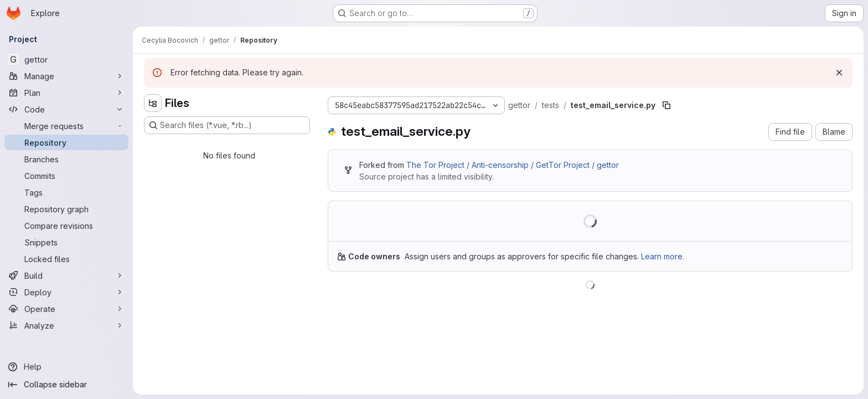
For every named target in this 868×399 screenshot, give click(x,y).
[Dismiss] (839, 73)
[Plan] (66, 93)
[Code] (66, 109)
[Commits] (66, 176)
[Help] (66, 367)
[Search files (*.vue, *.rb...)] (227, 125)
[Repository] (66, 142)
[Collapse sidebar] (66, 385)
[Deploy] (66, 292)
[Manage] (66, 76)
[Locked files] (66, 259)
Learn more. (663, 256)
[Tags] (66, 192)
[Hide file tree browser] (153, 103)
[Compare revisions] (66, 226)
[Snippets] (66, 242)
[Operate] (66, 309)
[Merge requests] (66, 126)
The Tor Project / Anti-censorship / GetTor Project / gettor (513, 165)
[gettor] (66, 59)
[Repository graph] (66, 209)
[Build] (66, 275)
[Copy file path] (666, 105)
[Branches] (66, 159)
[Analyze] (66, 325)
